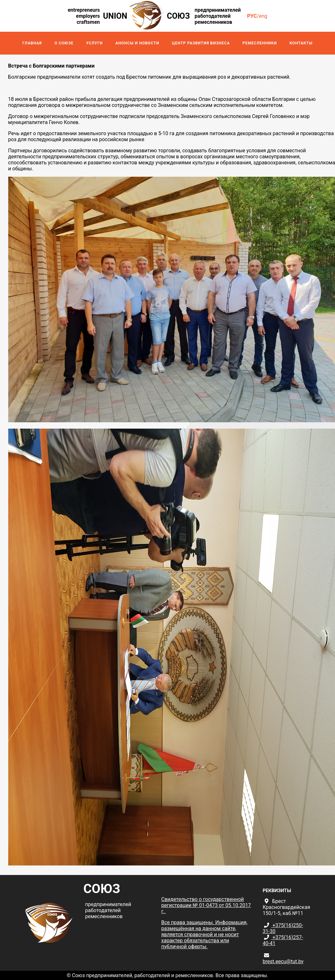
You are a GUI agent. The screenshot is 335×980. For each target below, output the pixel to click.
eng (263, 16)
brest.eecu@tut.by (283, 961)
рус (252, 16)
